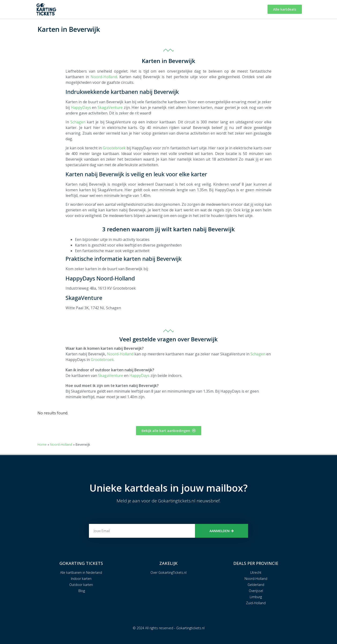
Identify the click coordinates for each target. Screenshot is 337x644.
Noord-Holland (104, 77)
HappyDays (81, 107)
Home (42, 444)
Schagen (78, 122)
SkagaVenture (110, 107)
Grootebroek (114, 148)
